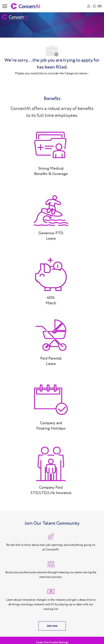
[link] (89, 6)
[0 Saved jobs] (97, 6)
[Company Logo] (30, 6)
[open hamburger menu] (5, 6)
